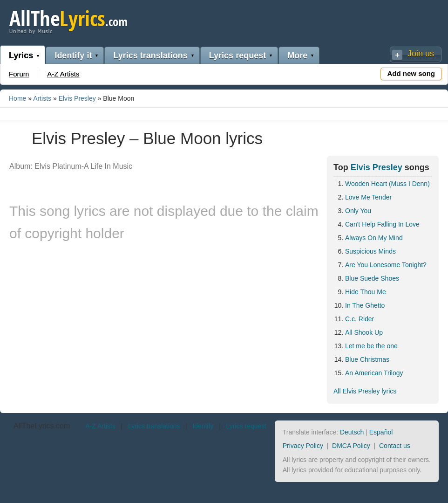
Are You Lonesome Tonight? (386, 265)
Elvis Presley (77, 98)
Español (381, 432)
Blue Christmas (367, 359)
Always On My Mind (374, 238)
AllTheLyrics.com (42, 426)
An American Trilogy (374, 373)
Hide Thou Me (366, 292)
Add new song (411, 73)
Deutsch (352, 432)
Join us (421, 54)
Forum (19, 74)
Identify (203, 426)
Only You (358, 211)
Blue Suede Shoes (372, 278)
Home (17, 98)
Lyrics (21, 55)
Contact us (395, 446)
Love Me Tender (368, 197)
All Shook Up (364, 332)
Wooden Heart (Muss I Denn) (387, 184)
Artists (42, 98)
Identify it (73, 55)
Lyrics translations (150, 55)
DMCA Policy (351, 446)
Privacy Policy (303, 446)
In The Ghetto (365, 305)
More (297, 55)
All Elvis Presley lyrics (365, 391)
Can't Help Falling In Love (382, 224)
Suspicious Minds (370, 251)
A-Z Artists (63, 74)
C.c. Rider (360, 319)
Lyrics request (238, 55)
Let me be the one (371, 346)
